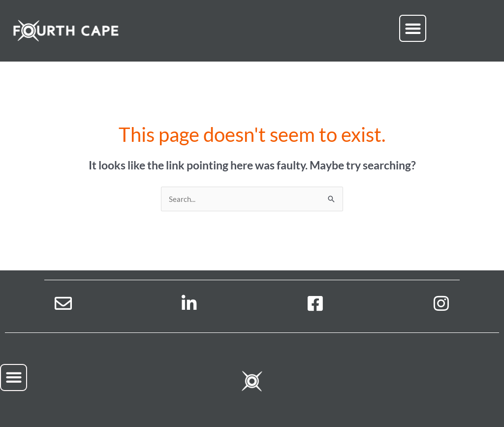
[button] (413, 28)
